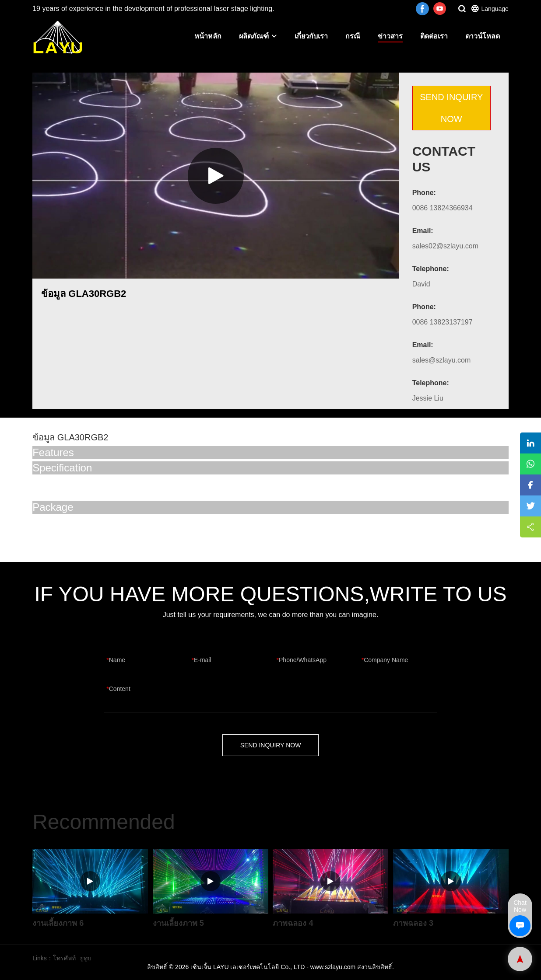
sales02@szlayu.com (445, 246)
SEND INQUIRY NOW (451, 108)
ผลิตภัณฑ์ (258, 36)
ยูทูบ (86, 958)
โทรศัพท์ (64, 958)
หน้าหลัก (208, 36)
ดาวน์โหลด (483, 36)
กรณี (353, 36)
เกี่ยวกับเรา (311, 36)
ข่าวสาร (390, 36)
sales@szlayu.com (442, 360)
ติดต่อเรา (434, 36)
